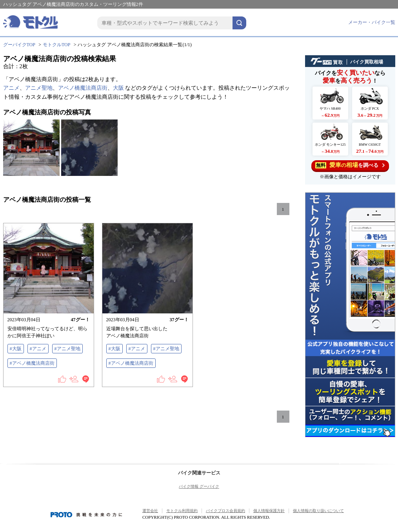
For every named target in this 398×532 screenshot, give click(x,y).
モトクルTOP (56, 45)
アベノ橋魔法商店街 (83, 88)
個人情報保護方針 (269, 511)
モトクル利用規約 (182, 511)
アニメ (11, 88)
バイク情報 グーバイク (199, 486)
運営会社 (150, 511)
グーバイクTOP (19, 45)
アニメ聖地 (39, 88)
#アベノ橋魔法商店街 (32, 363)
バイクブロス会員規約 (225, 511)
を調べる (350, 165)
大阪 (118, 88)
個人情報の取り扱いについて (318, 511)
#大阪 (16, 349)
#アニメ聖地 (67, 349)
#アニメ (38, 349)
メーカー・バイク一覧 (372, 22)
